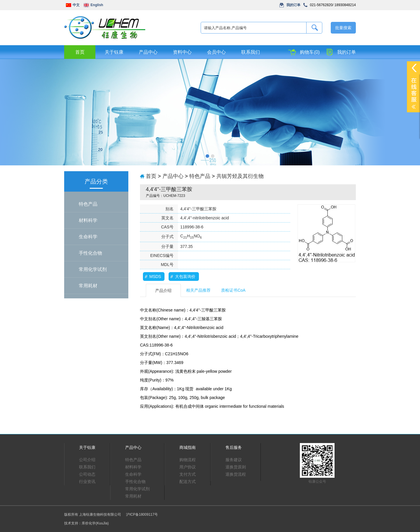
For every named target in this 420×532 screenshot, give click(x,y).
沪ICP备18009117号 (142, 514)
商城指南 (188, 447)
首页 (80, 52)
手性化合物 (90, 253)
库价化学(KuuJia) (95, 523)
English (97, 5)
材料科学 (88, 220)
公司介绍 (87, 460)
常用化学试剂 (93, 269)
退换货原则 (236, 467)
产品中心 (148, 52)
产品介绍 (163, 290)
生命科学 (88, 237)
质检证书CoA (233, 290)
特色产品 (88, 204)
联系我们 (251, 52)
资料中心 (182, 52)
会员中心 (216, 52)
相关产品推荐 (198, 290)
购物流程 (188, 460)
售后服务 (234, 447)
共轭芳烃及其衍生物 (240, 176)
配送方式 (188, 482)
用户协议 (188, 467)
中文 (76, 5)
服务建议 (234, 460)
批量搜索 (343, 28)
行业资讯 (87, 482)
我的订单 (293, 5)
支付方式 (188, 474)
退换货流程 (236, 474)
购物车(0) (310, 52)
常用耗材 (88, 286)
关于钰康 (114, 52)
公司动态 (87, 474)
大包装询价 (185, 276)
